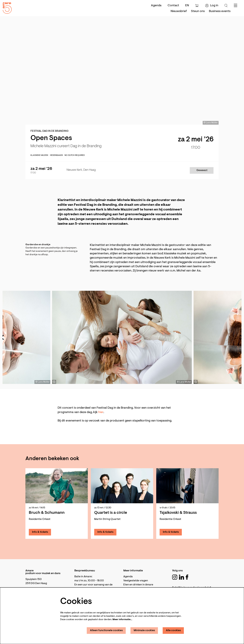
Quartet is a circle (111, 513)
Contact (173, 6)
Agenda (156, 6)
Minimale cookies (144, 630)
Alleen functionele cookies (106, 630)
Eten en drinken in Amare (138, 585)
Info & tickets (40, 532)
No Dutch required (75, 155)
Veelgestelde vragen (136, 581)
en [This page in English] (187, 6)
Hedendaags (56, 155)
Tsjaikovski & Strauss (178, 513)
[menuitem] (179, 11)
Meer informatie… (122, 620)
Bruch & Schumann (47, 513)
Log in (212, 6)
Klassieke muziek (39, 155)
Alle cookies (173, 630)
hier (101, 412)
